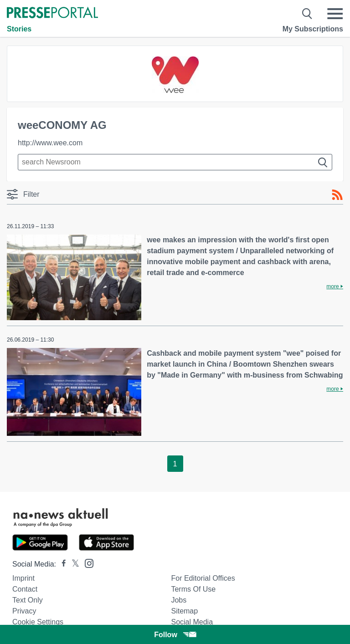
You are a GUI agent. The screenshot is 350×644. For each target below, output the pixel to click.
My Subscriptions (313, 29)
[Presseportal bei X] (73, 564)
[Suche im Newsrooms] (175, 162)
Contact (25, 589)
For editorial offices (203, 578)
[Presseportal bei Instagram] (86, 563)
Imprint (23, 578)
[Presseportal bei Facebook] (61, 564)
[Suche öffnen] (307, 14)
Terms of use (193, 589)
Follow (175, 635)
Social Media (192, 622)
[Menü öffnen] (335, 14)
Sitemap (184, 611)
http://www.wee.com (50, 143)
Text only (28, 600)
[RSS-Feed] (337, 195)
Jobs (179, 600)
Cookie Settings (38, 622)
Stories (19, 29)
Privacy (24, 611)
